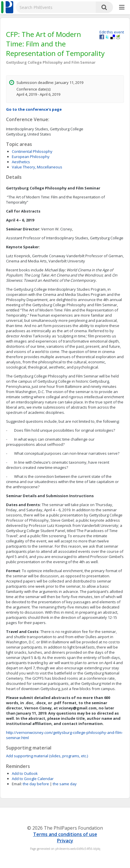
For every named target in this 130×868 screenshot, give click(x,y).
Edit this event (112, 32)
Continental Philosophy (32, 151)
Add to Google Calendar (33, 779)
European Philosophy (31, 157)
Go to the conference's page (34, 109)
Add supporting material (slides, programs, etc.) (47, 756)
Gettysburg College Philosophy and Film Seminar (51, 62)
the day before (36, 784)
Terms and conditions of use (65, 834)
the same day (65, 784)
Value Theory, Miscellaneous (37, 167)
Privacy (65, 841)
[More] (122, 7)
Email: (17, 784)
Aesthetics (21, 162)
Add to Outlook (25, 773)
